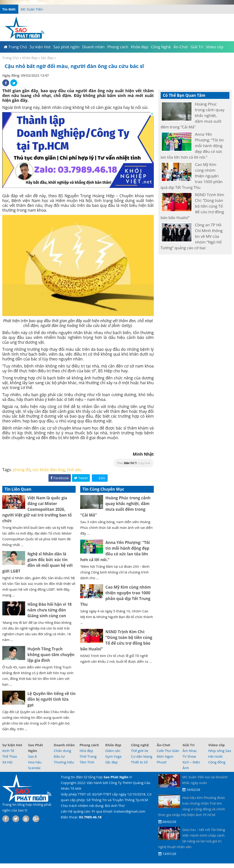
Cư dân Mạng (142, 756)
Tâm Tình (87, 762)
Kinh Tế (8, 751)
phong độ (22, 470)
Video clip (216, 745)
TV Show (189, 756)
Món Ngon (165, 756)
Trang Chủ (11, 58)
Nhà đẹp (86, 751)
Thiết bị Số (139, 762)
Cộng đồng (217, 762)
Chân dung (62, 751)
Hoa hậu (35, 762)
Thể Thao (10, 756)
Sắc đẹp (47, 58)
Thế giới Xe (140, 751)
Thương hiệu (64, 762)
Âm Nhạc (190, 751)
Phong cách (89, 745)
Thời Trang (88, 756)
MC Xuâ (27, 9)
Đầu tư (59, 756)
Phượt (162, 762)
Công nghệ (140, 745)
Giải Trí (188, 745)
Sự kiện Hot (12, 745)
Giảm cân (113, 751)
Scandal (34, 768)
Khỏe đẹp (30, 58)
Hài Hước (215, 756)
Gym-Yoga (113, 756)
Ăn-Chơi (164, 745)
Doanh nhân (64, 745)
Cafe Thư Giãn (168, 751)
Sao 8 (32, 756)
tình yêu (74, 470)
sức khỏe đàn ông (49, 470)
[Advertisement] (145, 26)
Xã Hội (7, 762)
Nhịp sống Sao (220, 751)
